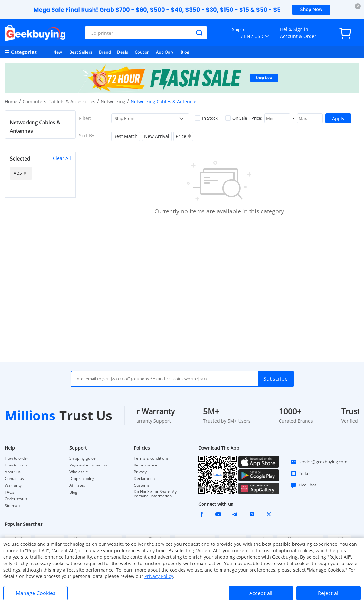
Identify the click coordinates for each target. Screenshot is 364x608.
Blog (185, 52)
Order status (16, 499)
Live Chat (303, 485)
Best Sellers (81, 52)
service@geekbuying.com (319, 462)
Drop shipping (82, 479)
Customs (142, 485)
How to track (16, 465)
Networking (113, 101)
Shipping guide (83, 458)
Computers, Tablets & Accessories (59, 101)
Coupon (142, 52)
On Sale (236, 118)
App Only (165, 52)
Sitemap (12, 506)
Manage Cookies (36, 593)
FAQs (10, 492)
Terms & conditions (151, 458)
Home (11, 101)
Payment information (88, 465)
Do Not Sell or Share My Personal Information (155, 494)
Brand (105, 52)
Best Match (126, 136)
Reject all (329, 593)
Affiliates (77, 485)
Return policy (145, 465)
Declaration (144, 479)
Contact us (14, 479)
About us (13, 472)
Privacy (140, 472)
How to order (17, 458)
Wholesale (79, 472)
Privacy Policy (159, 576)
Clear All (62, 158)
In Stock (206, 118)
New (58, 52)
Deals (123, 52)
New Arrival (157, 136)
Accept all (261, 593)
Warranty (13, 485)
